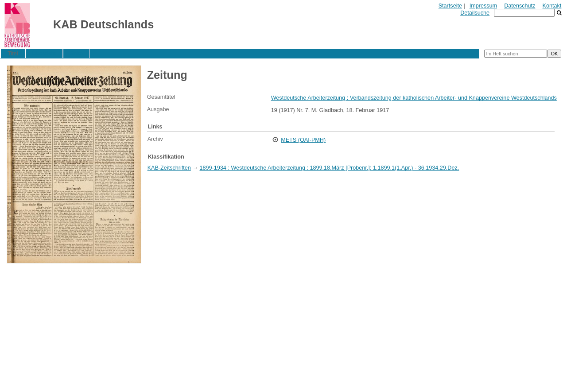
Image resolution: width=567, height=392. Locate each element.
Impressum (483, 6)
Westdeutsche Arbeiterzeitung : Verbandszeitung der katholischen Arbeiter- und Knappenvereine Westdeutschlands (414, 98)
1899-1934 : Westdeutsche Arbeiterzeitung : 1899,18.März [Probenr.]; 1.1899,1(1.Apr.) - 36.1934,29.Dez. (330, 168)
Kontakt (552, 6)
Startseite (450, 6)
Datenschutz (520, 6)
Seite (77, 54)
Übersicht (44, 54)
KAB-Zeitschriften (169, 168)
